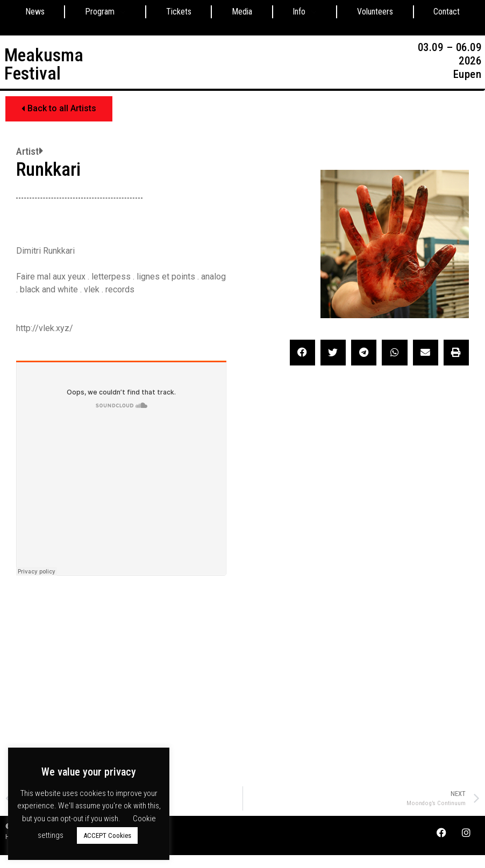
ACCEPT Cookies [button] (107, 835)
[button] (59, 109)
